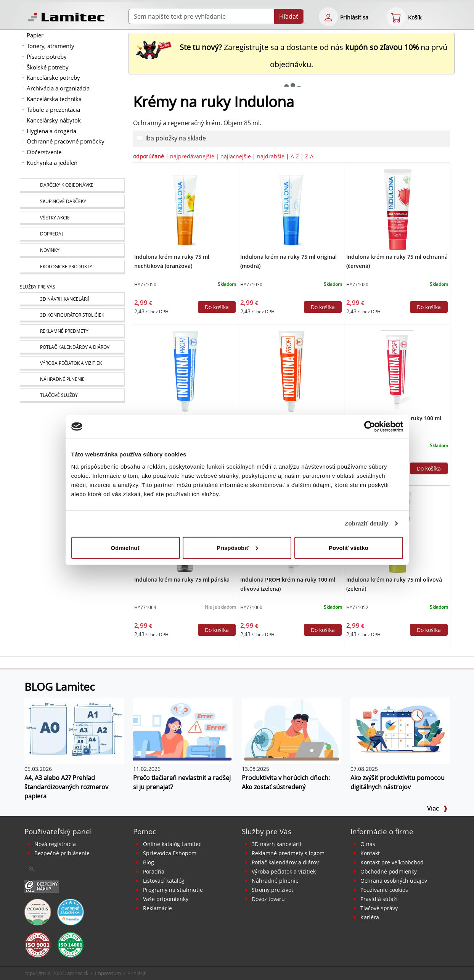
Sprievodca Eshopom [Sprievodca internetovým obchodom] (170, 853)
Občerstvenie (44, 152)
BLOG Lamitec (59, 687)
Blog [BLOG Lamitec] (149, 862)
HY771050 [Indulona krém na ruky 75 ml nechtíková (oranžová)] (145, 284)
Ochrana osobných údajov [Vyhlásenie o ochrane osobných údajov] (394, 881)
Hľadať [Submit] (289, 16)
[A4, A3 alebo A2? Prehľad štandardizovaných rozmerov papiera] (74, 730)
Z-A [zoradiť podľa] (309, 156)
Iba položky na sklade (176, 138)
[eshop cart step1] (396, 17)
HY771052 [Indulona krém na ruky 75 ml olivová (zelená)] (357, 607)
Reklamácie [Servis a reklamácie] (157, 908)
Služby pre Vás (267, 831)
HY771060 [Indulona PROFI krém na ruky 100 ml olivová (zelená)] (251, 607)
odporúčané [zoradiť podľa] (149, 156)
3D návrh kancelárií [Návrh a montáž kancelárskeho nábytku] (276, 844)
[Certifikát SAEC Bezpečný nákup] (42, 886)
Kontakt (370, 853)
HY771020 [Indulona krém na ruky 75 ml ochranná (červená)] (357, 284)
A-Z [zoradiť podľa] (295, 156)
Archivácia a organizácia (58, 88)
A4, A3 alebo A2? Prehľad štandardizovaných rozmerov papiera (66, 787)
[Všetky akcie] (72, 218)
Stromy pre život (272, 890)
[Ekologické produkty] (72, 267)
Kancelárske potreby (53, 77)
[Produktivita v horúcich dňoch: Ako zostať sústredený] (292, 730)
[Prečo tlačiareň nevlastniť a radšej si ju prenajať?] (183, 730)
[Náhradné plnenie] (72, 380)
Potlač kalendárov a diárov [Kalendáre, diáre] (285, 862)
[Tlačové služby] (72, 396)
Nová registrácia (55, 844)
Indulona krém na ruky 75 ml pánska (182, 579)
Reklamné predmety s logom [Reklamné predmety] (288, 853)
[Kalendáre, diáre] (72, 347)
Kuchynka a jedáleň (52, 163)
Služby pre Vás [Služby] (38, 287)
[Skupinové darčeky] (72, 202)
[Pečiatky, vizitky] (72, 363)
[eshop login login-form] (328, 17)
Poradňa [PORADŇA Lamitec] (154, 871)
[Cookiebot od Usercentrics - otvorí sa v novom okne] (370, 427)
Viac (437, 808)
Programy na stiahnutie (173, 890)
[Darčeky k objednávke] (72, 185)
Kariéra (370, 917)
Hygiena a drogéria (51, 131)
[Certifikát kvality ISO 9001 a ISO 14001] (38, 944)
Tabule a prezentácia (53, 110)
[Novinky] (72, 251)
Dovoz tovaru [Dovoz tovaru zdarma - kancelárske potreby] (268, 899)
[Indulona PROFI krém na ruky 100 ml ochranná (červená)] (397, 370)
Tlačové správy (379, 908)
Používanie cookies (384, 890)
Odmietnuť (125, 547)
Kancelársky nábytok (54, 120)
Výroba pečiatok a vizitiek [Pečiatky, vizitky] (284, 871)
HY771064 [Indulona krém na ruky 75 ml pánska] (145, 607)
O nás (368, 844)
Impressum (108, 973)
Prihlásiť (137, 973)
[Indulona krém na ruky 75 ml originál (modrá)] (291, 209)
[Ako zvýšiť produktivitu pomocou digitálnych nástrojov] (400, 730)
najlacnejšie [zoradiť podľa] (236, 156)
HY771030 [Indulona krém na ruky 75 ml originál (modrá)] (251, 284)
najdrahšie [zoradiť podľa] (271, 156)
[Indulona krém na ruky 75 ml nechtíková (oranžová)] (185, 209)
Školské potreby (48, 67)
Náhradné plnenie (275, 881)
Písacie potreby (47, 56)
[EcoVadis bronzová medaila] (38, 911)
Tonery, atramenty (51, 46)
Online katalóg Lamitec (172, 844)
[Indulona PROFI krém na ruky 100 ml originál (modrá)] (185, 370)
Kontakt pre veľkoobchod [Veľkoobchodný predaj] (392, 862)
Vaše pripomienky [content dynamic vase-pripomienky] (166, 899)
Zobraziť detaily (366, 523)
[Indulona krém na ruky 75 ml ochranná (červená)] (397, 209)
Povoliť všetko (349, 547)
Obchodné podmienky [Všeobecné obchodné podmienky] (389, 871)
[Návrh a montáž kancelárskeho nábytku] (72, 299)
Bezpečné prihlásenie (62, 853)
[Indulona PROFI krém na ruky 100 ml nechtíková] (291, 370)
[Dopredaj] (72, 234)
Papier (35, 35)
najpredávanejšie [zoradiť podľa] (192, 156)
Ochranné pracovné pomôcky (66, 141)
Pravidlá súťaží (379, 899)
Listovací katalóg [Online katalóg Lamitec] (164, 881)
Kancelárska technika (54, 99)
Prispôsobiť (237, 547)
